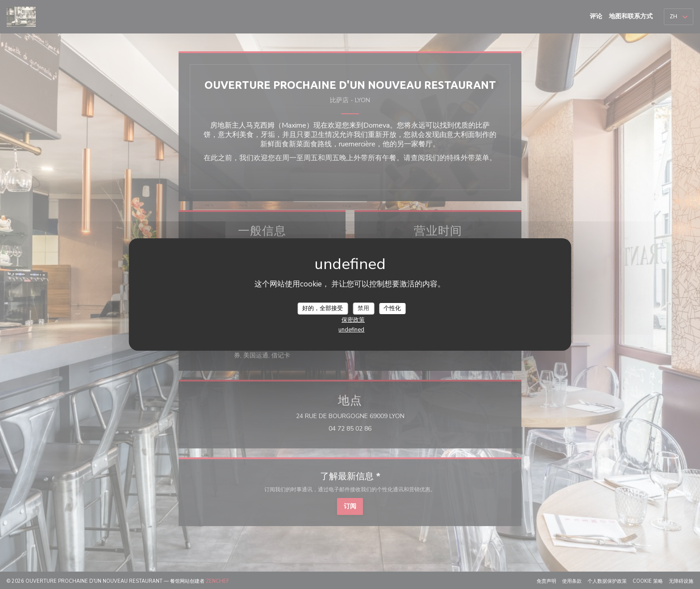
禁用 (363, 308)
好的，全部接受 (323, 308)
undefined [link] (351, 330)
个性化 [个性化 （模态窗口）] (392, 308)
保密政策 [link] (353, 320)
